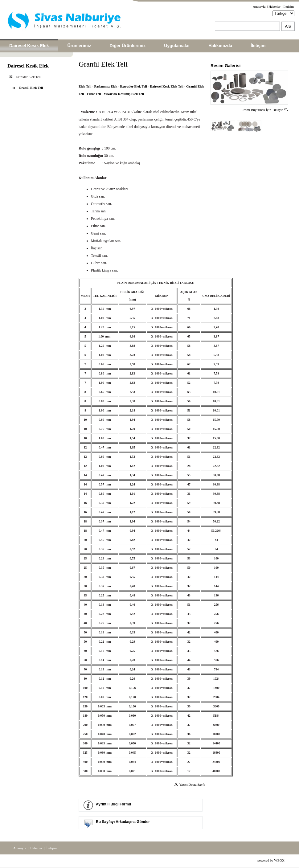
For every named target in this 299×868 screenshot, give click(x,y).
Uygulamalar (177, 46)
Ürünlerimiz (79, 46)
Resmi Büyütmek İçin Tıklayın (265, 110)
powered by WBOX (271, 860)
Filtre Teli (94, 94)
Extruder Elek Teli (134, 86)
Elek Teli (85, 86)
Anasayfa (259, 6)
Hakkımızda (220, 46)
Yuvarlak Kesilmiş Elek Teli (124, 94)
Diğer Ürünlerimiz (127, 46)
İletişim (289, 6)
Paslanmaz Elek (106, 86)
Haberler (274, 6)
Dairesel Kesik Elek (29, 46)
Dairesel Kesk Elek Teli (167, 86)
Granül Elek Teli (31, 88)
